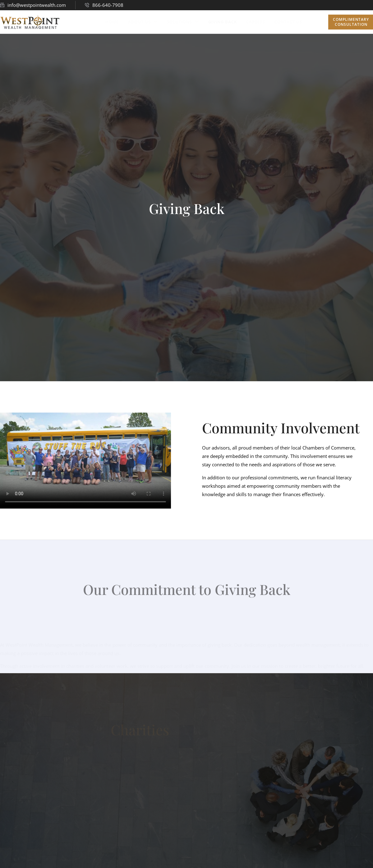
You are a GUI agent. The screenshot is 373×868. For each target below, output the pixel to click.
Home (112, 22)
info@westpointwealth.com (33, 5)
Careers (256, 22)
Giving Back (223, 22)
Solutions (183, 22)
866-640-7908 (104, 5)
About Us (143, 22)
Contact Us (288, 22)
